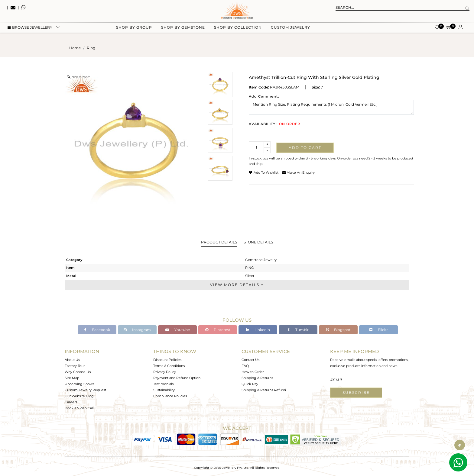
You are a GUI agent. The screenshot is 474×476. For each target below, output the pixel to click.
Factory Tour (75, 366)
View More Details (237, 285)
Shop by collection (238, 30)
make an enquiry (299, 172)
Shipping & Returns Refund (264, 390)
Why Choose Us (78, 372)
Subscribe (356, 392)
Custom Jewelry (291, 30)
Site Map (72, 378)
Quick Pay (250, 384)
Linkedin (258, 330)
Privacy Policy (165, 372)
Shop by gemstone (183, 30)
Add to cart (305, 148)
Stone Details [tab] (258, 242)
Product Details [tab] (219, 242)
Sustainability (164, 390)
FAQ (245, 366)
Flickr (379, 330)
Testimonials (163, 384)
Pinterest (218, 330)
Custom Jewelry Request (85, 390)
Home (75, 48)
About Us (72, 360)
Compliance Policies (170, 396)
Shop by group (134, 30)
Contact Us (250, 360)
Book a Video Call (79, 408)
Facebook (97, 330)
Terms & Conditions (169, 366)
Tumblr (298, 330)
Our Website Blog (79, 396)
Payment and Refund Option (177, 378)
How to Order (253, 372)
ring (91, 48)
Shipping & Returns (257, 378)
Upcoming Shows (80, 384)
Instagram (137, 330)
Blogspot (338, 330)
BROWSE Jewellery (30, 30)
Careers (71, 402)
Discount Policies (167, 360)
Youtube (178, 330)
